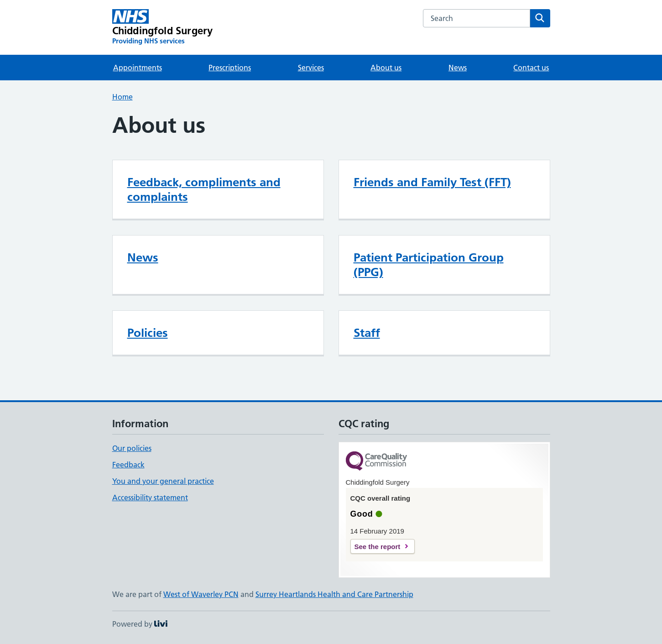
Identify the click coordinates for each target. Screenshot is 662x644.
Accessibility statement (150, 497)
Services (311, 68)
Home (122, 97)
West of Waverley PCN (201, 594)
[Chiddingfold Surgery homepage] (163, 27)
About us (386, 68)
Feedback (128, 465)
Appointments (138, 68)
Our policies (132, 448)
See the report (378, 547)
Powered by (140, 624)
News (458, 68)
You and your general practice (163, 481)
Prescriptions (230, 68)
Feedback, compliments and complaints (204, 189)
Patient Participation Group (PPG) (429, 265)
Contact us (531, 68)
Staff (367, 333)
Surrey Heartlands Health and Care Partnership (334, 594)
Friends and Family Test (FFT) (432, 182)
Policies (148, 333)
